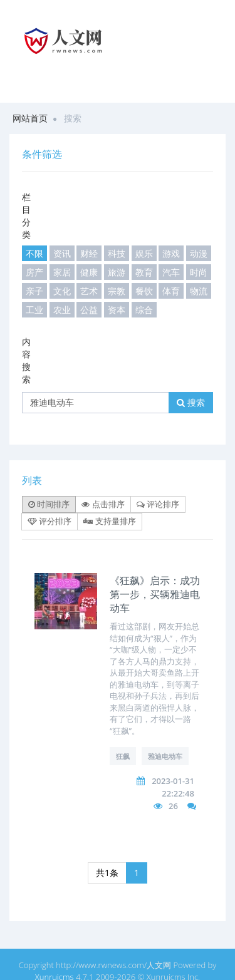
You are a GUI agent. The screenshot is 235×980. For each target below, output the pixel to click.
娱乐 (144, 253)
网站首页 (30, 118)
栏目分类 (26, 216)
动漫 (199, 253)
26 (173, 806)
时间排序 (49, 504)
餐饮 (144, 291)
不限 (34, 253)
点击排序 (103, 504)
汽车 (171, 272)
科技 (117, 253)
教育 (144, 272)
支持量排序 (109, 521)
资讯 (62, 253)
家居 (62, 272)
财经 (89, 253)
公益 (89, 310)
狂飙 (123, 756)
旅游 (117, 272)
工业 (34, 310)
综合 (144, 310)
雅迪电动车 (165, 756)
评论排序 (158, 504)
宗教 (117, 291)
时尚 (199, 272)
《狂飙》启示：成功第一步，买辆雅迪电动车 (155, 594)
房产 (34, 272)
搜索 (191, 402)
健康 (89, 272)
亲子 (34, 291)
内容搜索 (26, 360)
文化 (62, 291)
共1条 (107, 873)
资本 (117, 310)
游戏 (171, 253)
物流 (199, 291)
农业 (62, 310)
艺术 (89, 291)
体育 (171, 291)
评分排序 (50, 521)
